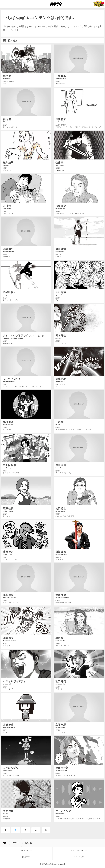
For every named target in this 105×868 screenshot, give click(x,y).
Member (16, 843)
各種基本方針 (26, 857)
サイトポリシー (26, 850)
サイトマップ (79, 857)
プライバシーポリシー (79, 850)
